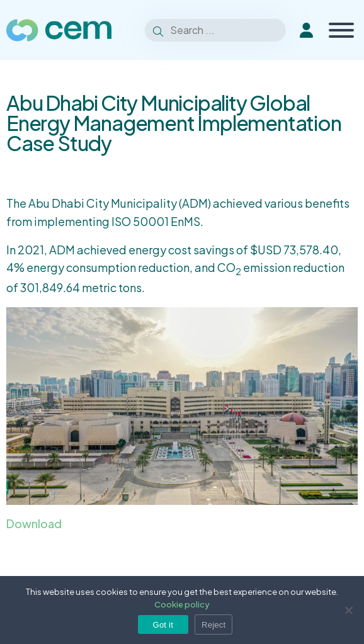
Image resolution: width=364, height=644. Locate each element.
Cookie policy (182, 604)
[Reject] (348, 610)
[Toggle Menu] (341, 30)
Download (34, 523)
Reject (213, 625)
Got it (163, 625)
